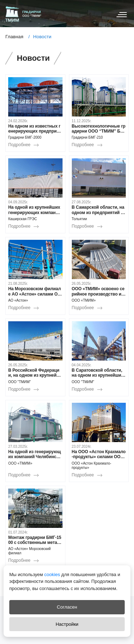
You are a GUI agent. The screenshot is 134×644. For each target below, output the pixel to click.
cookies (51, 574)
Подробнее (19, 145)
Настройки (67, 624)
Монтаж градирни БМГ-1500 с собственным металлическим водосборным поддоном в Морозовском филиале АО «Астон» (35, 540)
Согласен (67, 607)
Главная (14, 37)
